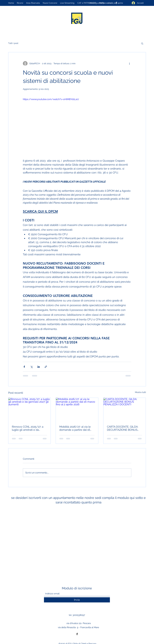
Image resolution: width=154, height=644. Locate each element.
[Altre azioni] (130, 63)
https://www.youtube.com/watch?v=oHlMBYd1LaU (51, 99)
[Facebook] (77, 634)
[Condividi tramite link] (46, 367)
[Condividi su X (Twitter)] (31, 367)
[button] (142, 43)
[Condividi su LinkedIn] (39, 367)
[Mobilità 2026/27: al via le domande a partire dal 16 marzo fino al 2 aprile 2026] (77, 410)
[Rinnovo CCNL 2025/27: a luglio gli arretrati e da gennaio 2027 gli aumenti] (30, 410)
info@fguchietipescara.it (101, 3)
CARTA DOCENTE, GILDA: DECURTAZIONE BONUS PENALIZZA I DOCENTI (123, 428)
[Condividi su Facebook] (24, 367)
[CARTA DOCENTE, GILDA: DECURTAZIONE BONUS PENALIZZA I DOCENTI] (125, 410)
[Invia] (77, 600)
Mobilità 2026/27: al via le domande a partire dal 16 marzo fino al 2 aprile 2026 (75, 428)
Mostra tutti (140, 392)
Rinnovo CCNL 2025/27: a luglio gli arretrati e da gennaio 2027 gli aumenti (28, 428)
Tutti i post (13, 43)
